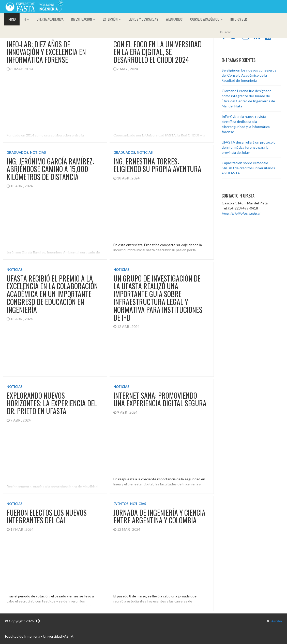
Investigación (83, 19)
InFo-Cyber (239, 19)
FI (26, 19)
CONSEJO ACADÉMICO (206, 19)
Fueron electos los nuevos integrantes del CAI (47, 511)
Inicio (12, 19)
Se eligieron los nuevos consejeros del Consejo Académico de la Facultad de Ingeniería (249, 75)
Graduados (18, 151)
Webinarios (174, 19)
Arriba (274, 621)
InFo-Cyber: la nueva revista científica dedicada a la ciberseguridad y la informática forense (246, 124)
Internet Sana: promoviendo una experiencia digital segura (159, 395)
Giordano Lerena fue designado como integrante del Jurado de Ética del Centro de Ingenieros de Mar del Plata (248, 98)
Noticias (38, 151)
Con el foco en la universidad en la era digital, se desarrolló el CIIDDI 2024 (156, 52)
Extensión (112, 19)
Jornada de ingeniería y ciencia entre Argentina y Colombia (158, 511)
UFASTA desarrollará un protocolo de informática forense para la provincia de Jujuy (249, 147)
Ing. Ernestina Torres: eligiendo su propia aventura (156, 164)
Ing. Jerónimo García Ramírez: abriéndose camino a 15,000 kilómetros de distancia (50, 168)
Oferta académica (50, 19)
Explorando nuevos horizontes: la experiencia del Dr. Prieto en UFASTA (52, 399)
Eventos (120, 498)
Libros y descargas (143, 19)
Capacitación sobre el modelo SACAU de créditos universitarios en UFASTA (248, 168)
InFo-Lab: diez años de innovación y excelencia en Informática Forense (46, 52)
